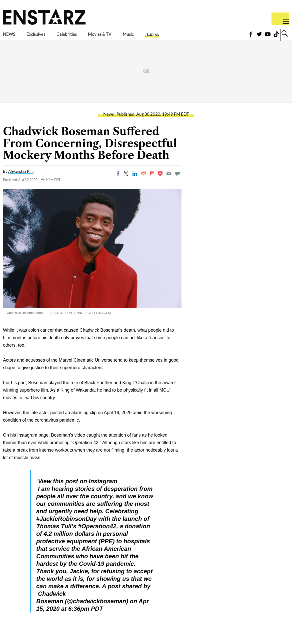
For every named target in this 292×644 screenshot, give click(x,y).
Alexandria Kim (21, 179)
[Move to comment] (177, 181)
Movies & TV (131, 37)
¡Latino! (199, 37)
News (108, 122)
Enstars (44, 16)
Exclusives (46, 37)
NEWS (12, 37)
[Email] (169, 181)
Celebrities (87, 37)
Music (168, 37)
